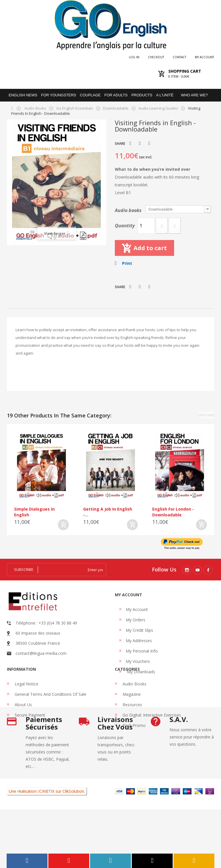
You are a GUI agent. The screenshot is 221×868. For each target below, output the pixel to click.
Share (140, 143)
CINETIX (47, 850)
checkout (156, 57)
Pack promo (134, 744)
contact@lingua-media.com (41, 653)
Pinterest (149, 143)
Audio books (129, 210)
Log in (134, 57)
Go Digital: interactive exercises (151, 733)
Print (127, 263)
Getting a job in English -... (108, 512)
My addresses (139, 641)
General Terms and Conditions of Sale (50, 713)
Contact (179, 57)
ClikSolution (73, 850)
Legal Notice (26, 702)
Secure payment (29, 733)
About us (23, 723)
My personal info (142, 651)
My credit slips (139, 630)
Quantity (125, 226)
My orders (136, 620)
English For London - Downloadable (173, 512)
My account (204, 57)
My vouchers (138, 661)
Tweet (130, 143)
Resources (132, 723)
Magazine (131, 713)
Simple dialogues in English (34, 512)
